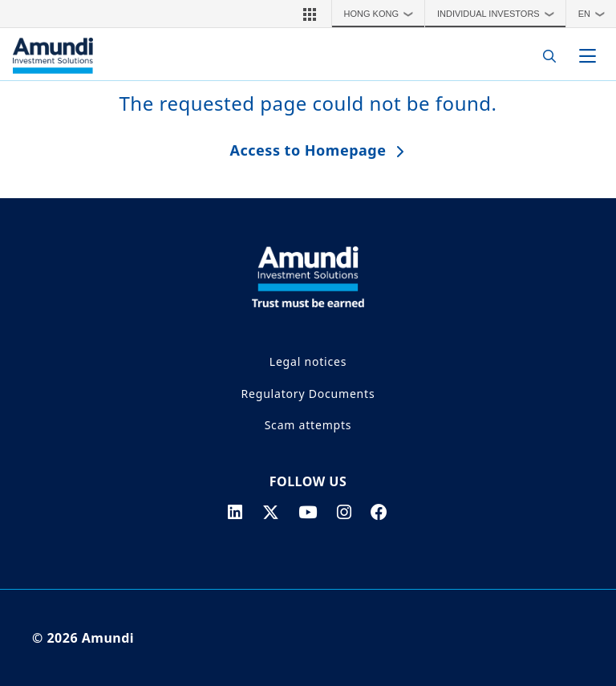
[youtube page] (308, 512)
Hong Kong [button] (383, 14)
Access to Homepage (308, 150)
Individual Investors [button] (499, 14)
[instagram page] (344, 512)
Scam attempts (308, 425)
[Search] (545, 56)
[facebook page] (379, 512)
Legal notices (308, 361)
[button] (310, 14)
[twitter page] (271, 512)
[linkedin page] (235, 512)
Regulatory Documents (308, 394)
